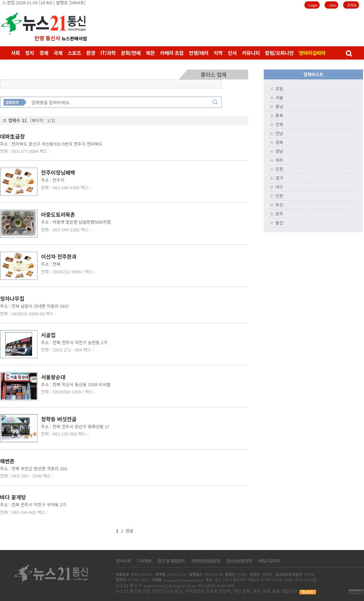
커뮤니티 (251, 53)
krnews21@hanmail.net (183, 580)
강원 (279, 89)
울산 (279, 223)
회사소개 (123, 561)
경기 (279, 178)
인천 (279, 169)
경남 (279, 151)
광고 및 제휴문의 (171, 561)
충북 (279, 115)
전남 (279, 133)
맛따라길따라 (312, 53)
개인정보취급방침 (205, 561)
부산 (279, 205)
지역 (218, 53)
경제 (44, 53)
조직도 (352, 5)
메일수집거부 (269, 561)
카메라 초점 (172, 53)
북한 (150, 53)
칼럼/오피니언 (279, 53)
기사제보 (144, 561)
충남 (279, 106)
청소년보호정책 (239, 561)
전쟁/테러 (198, 53)
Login (313, 5)
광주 (279, 214)
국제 (58, 53)
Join (332, 5)
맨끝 (130, 531)
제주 (279, 160)
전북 (279, 124)
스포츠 (74, 53)
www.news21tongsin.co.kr (170, 586)
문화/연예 (131, 53)
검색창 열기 (349, 53)
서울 (279, 97)
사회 (15, 53)
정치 (30, 53)
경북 (279, 142)
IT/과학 (108, 53)
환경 (91, 53)
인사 (232, 53)
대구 (279, 187)
